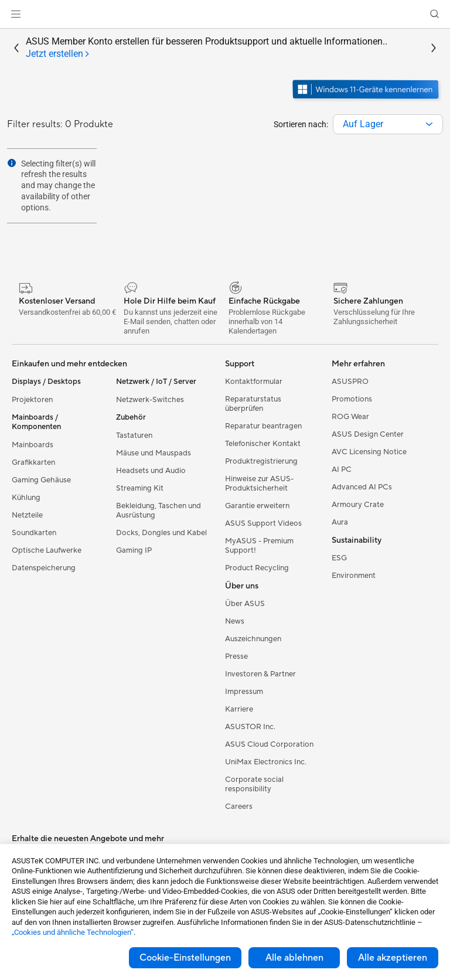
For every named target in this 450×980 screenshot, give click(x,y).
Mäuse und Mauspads (154, 453)
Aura (340, 522)
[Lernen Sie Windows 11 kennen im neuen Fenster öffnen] (367, 100)
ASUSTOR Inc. (250, 727)
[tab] (58, 54)
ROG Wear (350, 417)
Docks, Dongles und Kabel (161, 533)
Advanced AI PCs (362, 487)
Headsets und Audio (151, 471)
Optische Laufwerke (47, 550)
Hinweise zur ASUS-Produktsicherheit (259, 484)
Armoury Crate (358, 505)
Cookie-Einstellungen (185, 958)
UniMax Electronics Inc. (266, 762)
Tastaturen (134, 435)
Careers (239, 807)
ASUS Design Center (368, 434)
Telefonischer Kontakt (263, 444)
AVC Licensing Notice (369, 452)
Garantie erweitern (257, 506)
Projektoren (32, 400)
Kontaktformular (254, 382)
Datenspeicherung (44, 568)
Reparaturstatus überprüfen (253, 404)
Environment (354, 576)
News (235, 621)
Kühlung (26, 498)
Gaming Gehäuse (41, 480)
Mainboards (33, 445)
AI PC (342, 469)
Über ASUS (245, 604)
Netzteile (27, 515)
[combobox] (388, 124)
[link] (225, 14)
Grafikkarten (33, 462)
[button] (16, 14)
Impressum (244, 692)
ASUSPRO (350, 382)
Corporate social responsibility (254, 784)
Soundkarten (34, 533)
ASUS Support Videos (263, 523)
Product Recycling (257, 568)
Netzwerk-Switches (150, 400)
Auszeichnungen (253, 639)
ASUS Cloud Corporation (269, 744)
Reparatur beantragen (263, 426)
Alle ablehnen (294, 958)
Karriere (239, 709)
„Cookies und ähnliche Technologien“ (73, 932)
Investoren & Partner (260, 674)
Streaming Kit (140, 488)
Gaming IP (134, 550)
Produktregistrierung (261, 461)
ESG (339, 558)
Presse (236, 656)
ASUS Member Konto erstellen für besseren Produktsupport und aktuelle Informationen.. (207, 48)
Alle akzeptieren (393, 958)
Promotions (352, 399)
